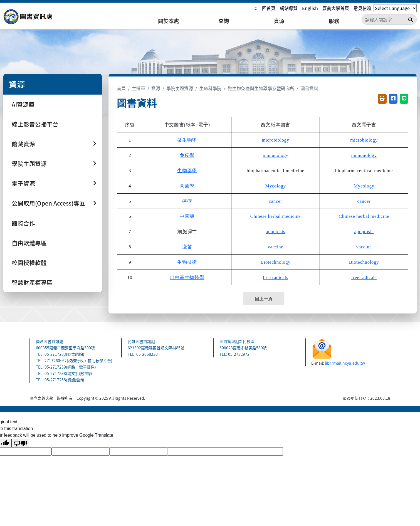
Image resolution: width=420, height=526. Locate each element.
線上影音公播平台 (35, 124)
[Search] (389, 19)
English (310, 8)
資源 (279, 21)
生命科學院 (210, 88)
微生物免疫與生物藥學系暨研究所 (261, 88)
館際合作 (23, 223)
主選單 (139, 88)
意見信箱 (362, 8)
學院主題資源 (180, 88)
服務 (334, 21)
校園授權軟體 (29, 263)
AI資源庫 (23, 104)
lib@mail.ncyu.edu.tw (345, 363)
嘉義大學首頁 (336, 8)
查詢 (224, 21)
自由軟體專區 (29, 243)
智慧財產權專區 (32, 282)
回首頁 (269, 8)
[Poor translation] (20, 443)
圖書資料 (309, 88)
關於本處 (169, 21)
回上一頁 (264, 298)
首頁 (121, 88)
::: (255, 8)
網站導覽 (289, 8)
